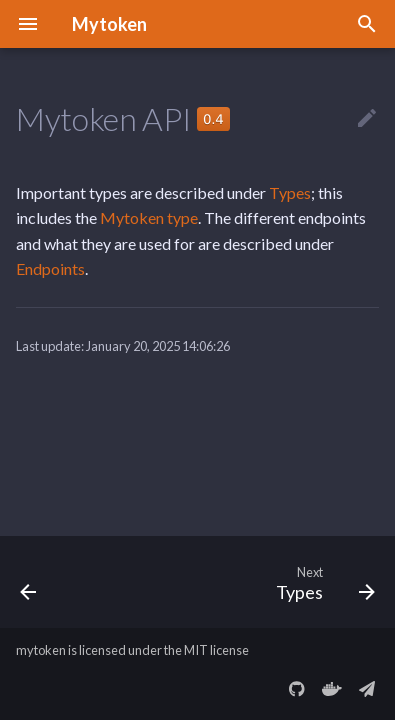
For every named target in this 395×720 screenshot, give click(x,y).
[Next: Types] (322, 582)
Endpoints (50, 268)
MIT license (216, 650)
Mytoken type (149, 217)
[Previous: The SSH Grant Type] (29, 582)
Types (290, 192)
